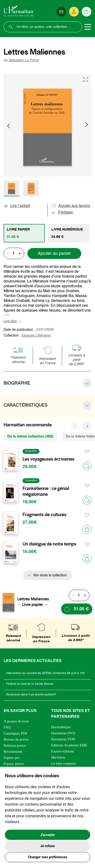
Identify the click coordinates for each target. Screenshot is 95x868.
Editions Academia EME (69, 745)
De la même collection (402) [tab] (30, 436)
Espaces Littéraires (36, 336)
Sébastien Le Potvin (24, 60)
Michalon (58, 757)
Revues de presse (16, 739)
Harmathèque (61, 727)
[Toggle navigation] (88, 27)
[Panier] (87, 12)
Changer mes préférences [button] (47, 857)
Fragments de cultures (44, 515)
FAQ (7, 727)
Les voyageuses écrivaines (48, 459)
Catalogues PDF (16, 733)
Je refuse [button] (47, 846)
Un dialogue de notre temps (49, 544)
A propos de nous (16, 721)
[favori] (87, 451)
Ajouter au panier (54, 254)
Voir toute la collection (50, 575)
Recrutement (13, 752)
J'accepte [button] (47, 835)
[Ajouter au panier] (87, 529)
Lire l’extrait (17, 206)
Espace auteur (14, 764)
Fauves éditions (63, 751)
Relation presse (15, 745)
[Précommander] (87, 466)
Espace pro (12, 758)
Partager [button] (62, 213)
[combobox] (36, 604)
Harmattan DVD (63, 733)
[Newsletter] (61, 12)
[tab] (24, 233)
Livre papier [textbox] (33, 604)
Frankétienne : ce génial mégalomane (46, 491)
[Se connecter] (74, 12)
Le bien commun (63, 763)
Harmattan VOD (63, 739)
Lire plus (10, 321)
